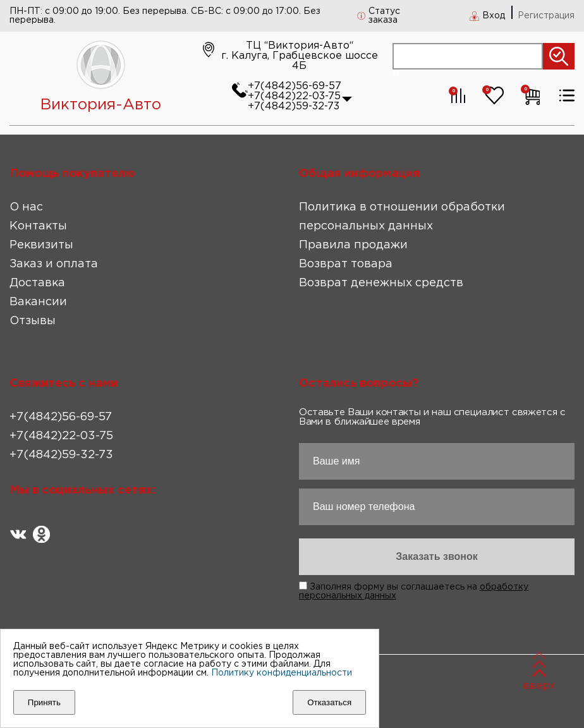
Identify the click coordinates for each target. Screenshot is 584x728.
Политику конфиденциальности (282, 673)
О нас (26, 207)
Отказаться (329, 702)
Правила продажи (353, 245)
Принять (44, 702)
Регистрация (546, 16)
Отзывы (33, 321)
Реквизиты (41, 245)
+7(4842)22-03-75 (294, 96)
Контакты (38, 226)
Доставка (37, 283)
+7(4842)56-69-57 (295, 86)
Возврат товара (346, 264)
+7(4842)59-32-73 (294, 106)
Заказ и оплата (54, 264)
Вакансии (38, 302)
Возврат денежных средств (381, 283)
